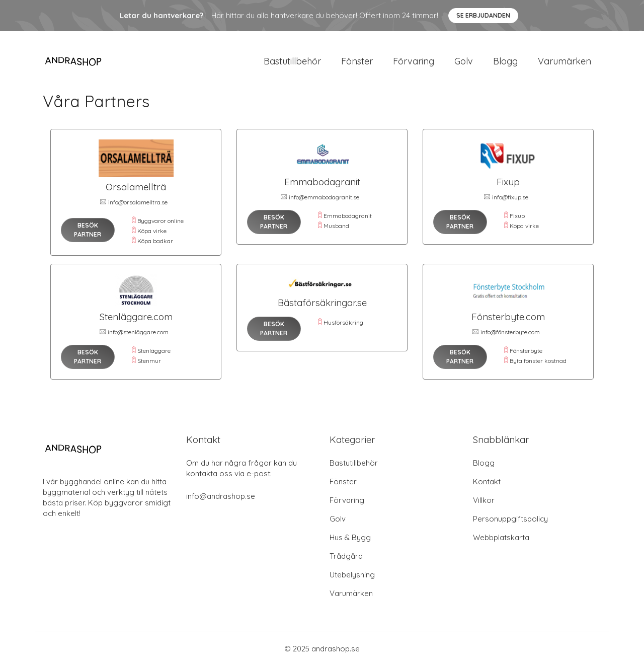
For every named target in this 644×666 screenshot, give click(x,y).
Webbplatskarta (501, 537)
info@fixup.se (510, 197)
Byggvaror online (160, 221)
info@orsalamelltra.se (138, 202)
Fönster (357, 61)
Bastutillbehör (292, 61)
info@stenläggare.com (138, 332)
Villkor (484, 500)
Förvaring (414, 61)
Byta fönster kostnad (538, 361)
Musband (336, 226)
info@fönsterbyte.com (510, 332)
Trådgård (346, 556)
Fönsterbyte (526, 351)
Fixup (517, 216)
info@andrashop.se (221, 496)
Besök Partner (88, 230)
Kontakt (487, 482)
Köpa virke (152, 231)
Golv (464, 61)
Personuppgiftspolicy (510, 519)
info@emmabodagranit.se (324, 197)
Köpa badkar (155, 241)
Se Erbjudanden (483, 15)
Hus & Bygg (350, 537)
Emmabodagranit (348, 216)
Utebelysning (352, 575)
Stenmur (149, 361)
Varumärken (565, 61)
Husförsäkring (343, 322)
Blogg (505, 61)
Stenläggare (154, 351)
